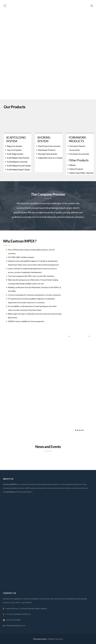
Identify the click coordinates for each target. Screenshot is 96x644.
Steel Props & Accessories (49, 146)
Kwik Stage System (15, 154)
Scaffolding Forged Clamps (18, 169)
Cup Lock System (14, 150)
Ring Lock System (14, 146)
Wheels (73, 165)
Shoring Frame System (48, 154)
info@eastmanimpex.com (15, 625)
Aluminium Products (47, 150)
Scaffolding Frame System (18, 158)
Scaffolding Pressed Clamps (19, 166)
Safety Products (76, 169)
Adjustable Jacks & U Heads (50, 158)
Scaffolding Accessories (17, 162)
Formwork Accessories (79, 154)
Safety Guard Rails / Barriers (81, 173)
